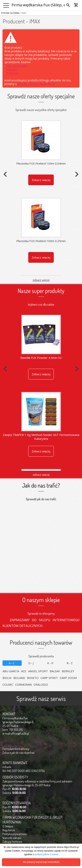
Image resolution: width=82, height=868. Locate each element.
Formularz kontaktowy (16, 749)
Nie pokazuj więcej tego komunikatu (41, 862)
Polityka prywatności (15, 834)
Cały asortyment (16, 66)
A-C (12, 663)
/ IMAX (23, 13)
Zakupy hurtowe (12, 842)
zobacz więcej (41, 280)
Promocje (12, 73)
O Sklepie (8, 826)
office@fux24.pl (20, 733)
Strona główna (10, 13)
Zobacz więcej (41, 180)
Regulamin (9, 830)
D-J (31, 663)
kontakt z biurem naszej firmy (36, 84)
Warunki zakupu (12, 838)
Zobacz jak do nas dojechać (19, 753)
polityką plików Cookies (46, 854)
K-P (51, 663)
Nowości (12, 69)
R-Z (70, 663)
